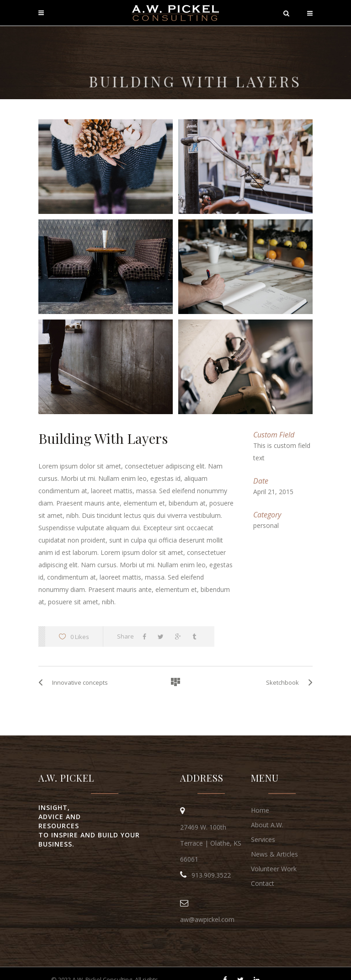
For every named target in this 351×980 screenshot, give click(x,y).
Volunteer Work (274, 869)
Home (260, 810)
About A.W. (267, 825)
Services (263, 839)
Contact (263, 883)
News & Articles (274, 854)
